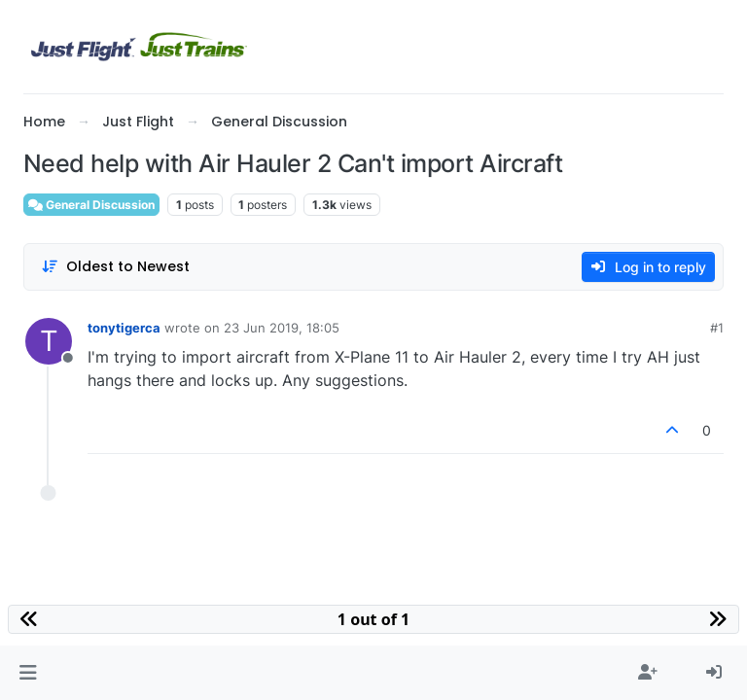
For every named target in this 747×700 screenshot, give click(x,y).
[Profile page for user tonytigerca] (49, 341)
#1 (717, 328)
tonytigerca (124, 328)
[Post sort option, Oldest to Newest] (115, 267)
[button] (28, 673)
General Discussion (91, 205)
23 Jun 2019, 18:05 (282, 328)
